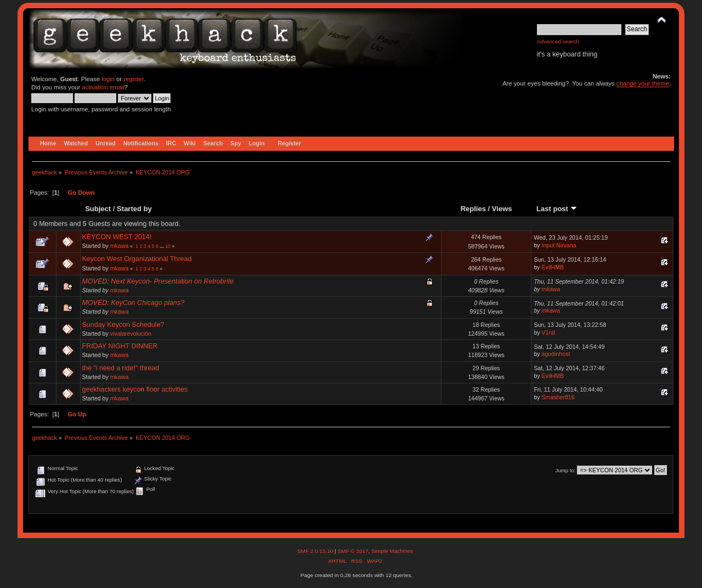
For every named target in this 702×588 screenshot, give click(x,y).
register (134, 79)
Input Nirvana (559, 245)
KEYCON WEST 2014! (117, 237)
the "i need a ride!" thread (121, 368)
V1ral (549, 332)
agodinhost (556, 354)
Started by (134, 209)
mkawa (120, 246)
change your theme (643, 83)
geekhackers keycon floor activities (135, 389)
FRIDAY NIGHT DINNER (120, 346)
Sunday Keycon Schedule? (123, 325)
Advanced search (558, 41)
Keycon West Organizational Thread (137, 259)
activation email (103, 87)
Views (502, 209)
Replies (473, 209)
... (162, 246)
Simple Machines (392, 551)
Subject (98, 209)
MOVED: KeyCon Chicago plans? (133, 303)
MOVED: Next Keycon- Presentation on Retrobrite (158, 281)
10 (168, 246)
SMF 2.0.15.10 (316, 551)
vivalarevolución (131, 333)
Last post (557, 209)
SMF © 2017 (353, 551)
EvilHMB (553, 267)
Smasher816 (558, 397)
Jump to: (566, 470)
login (108, 79)
